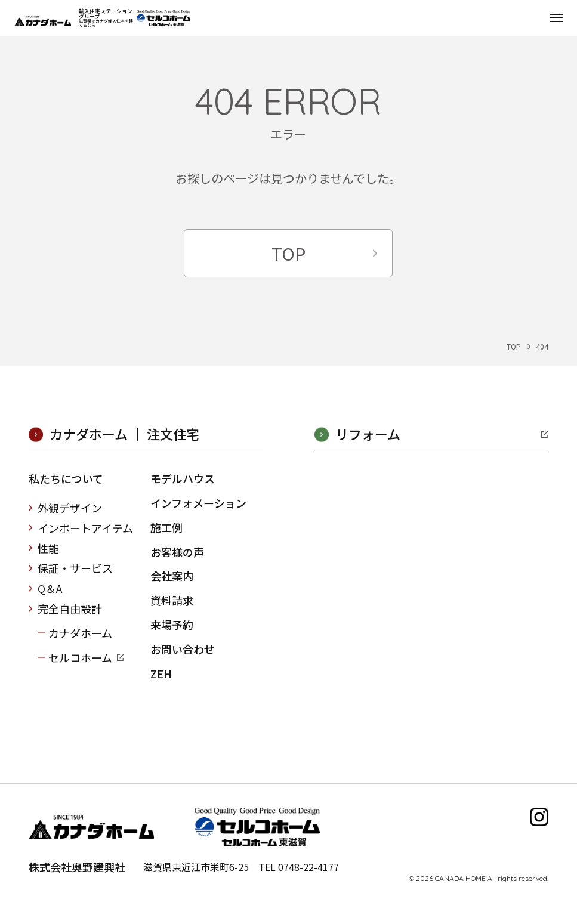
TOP (288, 253)
